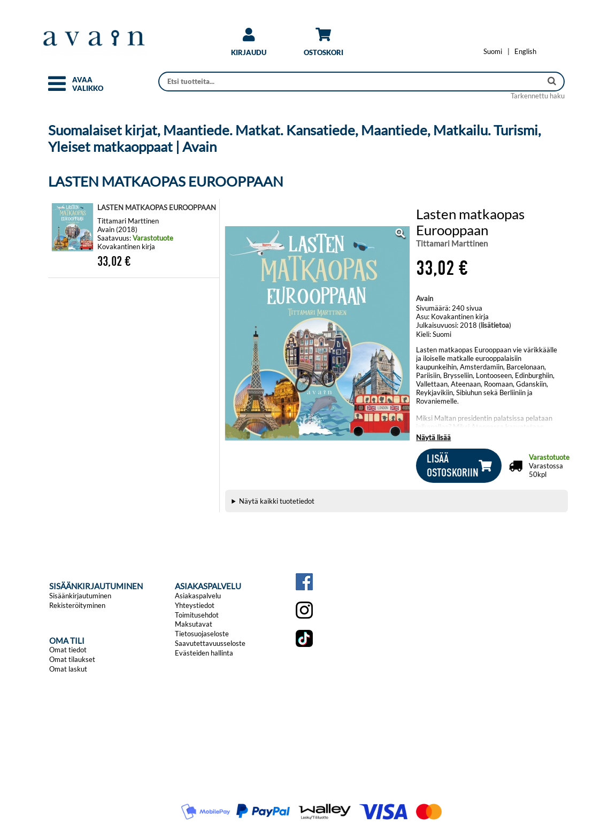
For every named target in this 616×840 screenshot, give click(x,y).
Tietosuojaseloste (202, 634)
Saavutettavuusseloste (210, 643)
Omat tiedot (68, 650)
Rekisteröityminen (77, 605)
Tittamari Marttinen (452, 243)
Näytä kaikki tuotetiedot (277, 501)
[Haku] (351, 82)
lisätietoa (495, 325)
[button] (57, 88)
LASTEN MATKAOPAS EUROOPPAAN (157, 207)
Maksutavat (194, 624)
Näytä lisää (433, 437)
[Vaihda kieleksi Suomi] (493, 51)
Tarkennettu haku (538, 96)
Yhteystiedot (195, 605)
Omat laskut (68, 669)
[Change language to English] (525, 51)
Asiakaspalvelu (198, 596)
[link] (249, 46)
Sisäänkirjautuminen (80, 596)
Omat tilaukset (72, 659)
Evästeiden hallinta (204, 653)
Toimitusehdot (197, 615)
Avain (425, 298)
